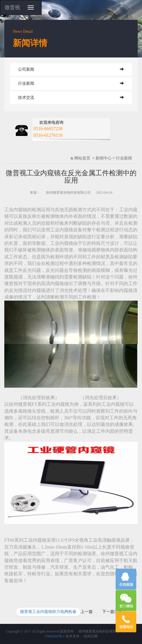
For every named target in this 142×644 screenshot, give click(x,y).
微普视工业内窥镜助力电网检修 (48, 612)
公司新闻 (26, 69)
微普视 (12, 7)
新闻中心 (104, 158)
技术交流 (26, 98)
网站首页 (82, 158)
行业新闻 (26, 83)
